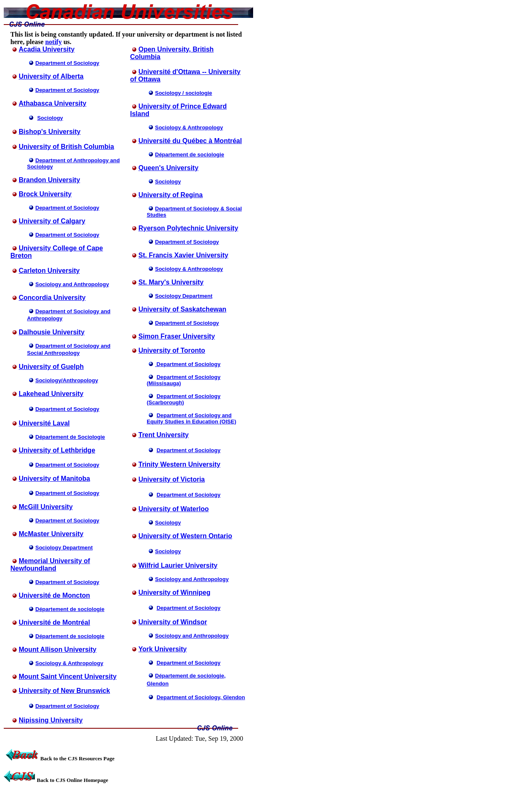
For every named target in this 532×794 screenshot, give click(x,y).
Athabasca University (53, 103)
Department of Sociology (187, 242)
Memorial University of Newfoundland (50, 565)
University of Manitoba (54, 479)
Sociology (168, 182)
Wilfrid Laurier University (178, 565)
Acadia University (47, 49)
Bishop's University (50, 132)
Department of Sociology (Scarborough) (183, 399)
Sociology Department (64, 548)
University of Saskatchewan (182, 309)
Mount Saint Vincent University (68, 677)
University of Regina (171, 195)
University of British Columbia (66, 147)
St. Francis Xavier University (183, 255)
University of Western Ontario (185, 536)
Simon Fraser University (177, 336)
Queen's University (168, 168)
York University (163, 649)
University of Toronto (172, 350)
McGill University (46, 507)
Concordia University (52, 298)
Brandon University (49, 180)
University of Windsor (173, 622)
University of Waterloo (174, 509)
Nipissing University (51, 720)
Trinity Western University (179, 464)
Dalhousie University (52, 332)
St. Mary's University (171, 282)
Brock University (45, 194)
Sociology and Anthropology (192, 579)
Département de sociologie (70, 609)
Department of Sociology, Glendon (201, 697)
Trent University (164, 435)
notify (54, 42)
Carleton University (49, 271)
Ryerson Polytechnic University (188, 228)
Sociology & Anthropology (69, 663)
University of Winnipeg (174, 592)
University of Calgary (52, 221)
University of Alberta (51, 76)
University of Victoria (172, 479)
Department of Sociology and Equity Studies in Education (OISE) (191, 418)
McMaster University (51, 534)
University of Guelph (51, 367)
